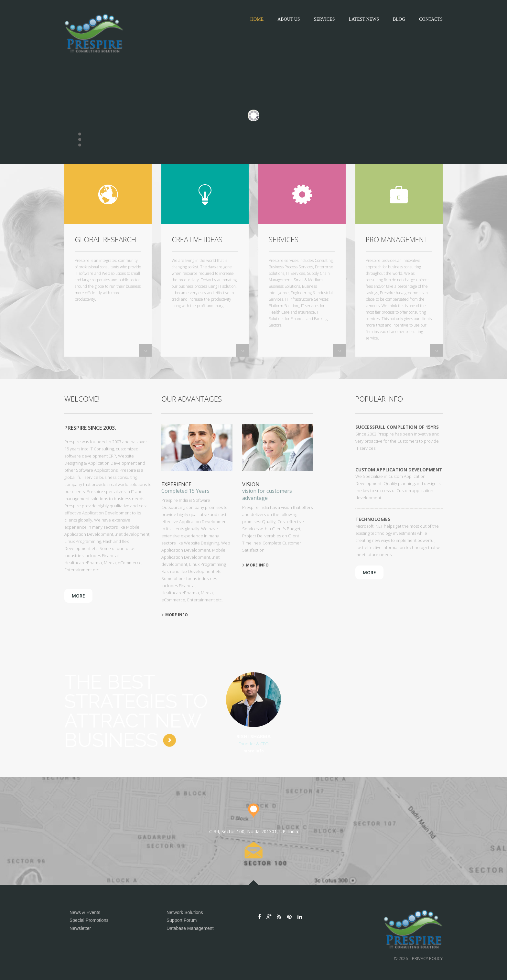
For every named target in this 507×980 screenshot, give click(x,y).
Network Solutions (185, 912)
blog (399, 19)
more (78, 596)
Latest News (364, 19)
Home (257, 19)
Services (324, 19)
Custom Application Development (399, 470)
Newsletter (80, 928)
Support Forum (182, 920)
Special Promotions (89, 920)
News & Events (85, 912)
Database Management (190, 928)
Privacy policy (427, 958)
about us (289, 19)
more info (175, 615)
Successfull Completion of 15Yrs (397, 427)
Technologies (373, 519)
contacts (431, 19)
